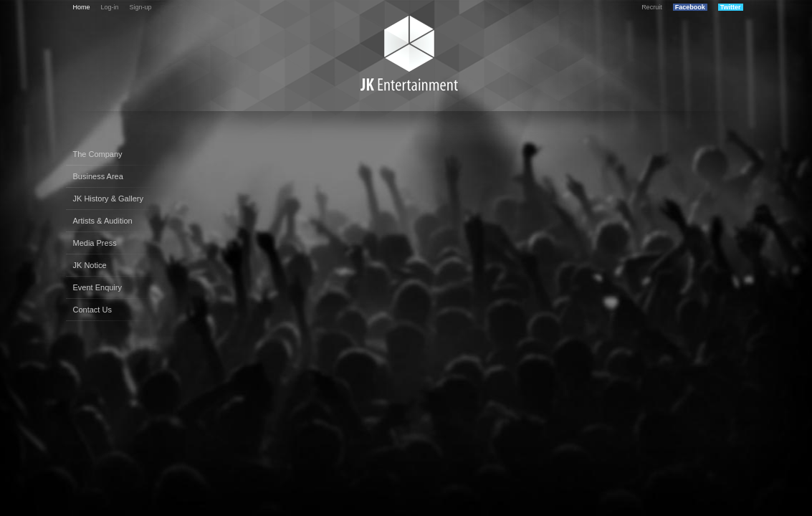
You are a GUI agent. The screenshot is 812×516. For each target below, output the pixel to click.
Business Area (98, 176)
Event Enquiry (97, 287)
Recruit (652, 7)
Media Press (95, 243)
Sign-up (141, 7)
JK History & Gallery (108, 199)
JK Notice (90, 265)
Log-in (110, 7)
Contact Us (92, 310)
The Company (98, 154)
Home (82, 7)
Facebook (690, 7)
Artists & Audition (103, 221)
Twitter (731, 7)
